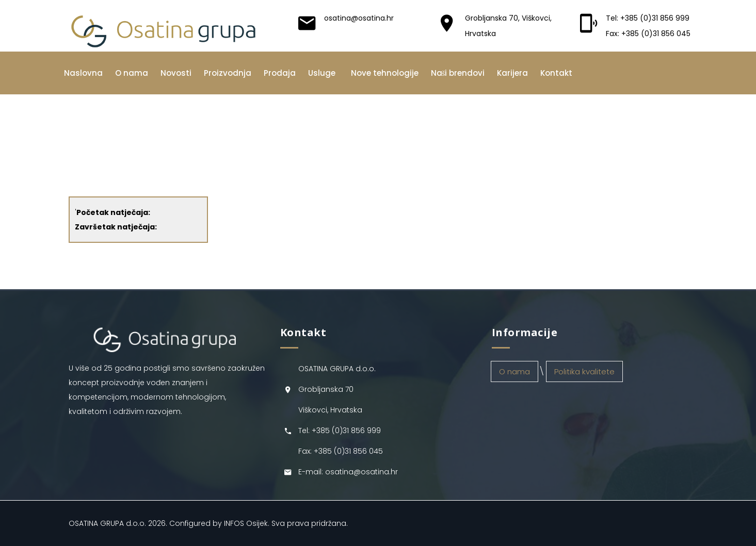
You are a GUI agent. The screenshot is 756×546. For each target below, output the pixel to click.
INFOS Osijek (246, 523)
